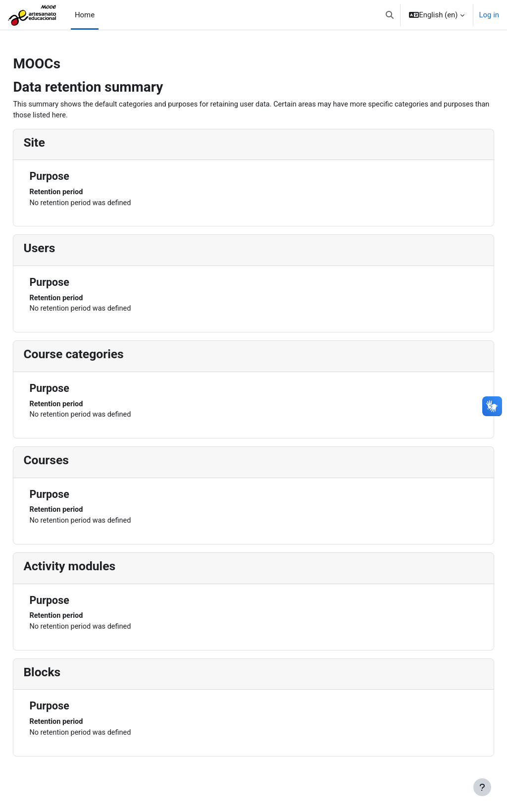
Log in (489, 15)
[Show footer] (482, 787)
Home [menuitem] (85, 15)
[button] (390, 15)
